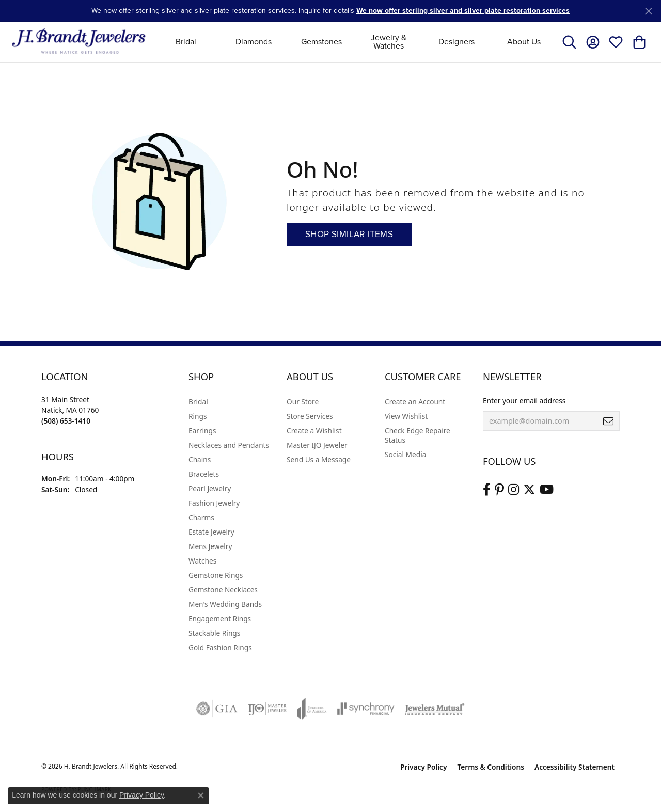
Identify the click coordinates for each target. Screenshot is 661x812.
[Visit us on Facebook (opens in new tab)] (487, 490)
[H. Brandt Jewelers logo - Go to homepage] (79, 42)
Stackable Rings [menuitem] (214, 633)
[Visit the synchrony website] (366, 709)
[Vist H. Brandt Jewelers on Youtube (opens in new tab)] (547, 490)
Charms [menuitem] (201, 517)
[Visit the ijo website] (267, 709)
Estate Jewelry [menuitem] (211, 532)
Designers (457, 42)
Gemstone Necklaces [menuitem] (223, 590)
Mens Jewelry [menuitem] (210, 546)
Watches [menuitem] (202, 561)
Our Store (303, 402)
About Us (524, 42)
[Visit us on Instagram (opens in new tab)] (514, 490)
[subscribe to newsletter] (608, 421)
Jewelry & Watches (389, 42)
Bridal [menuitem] (198, 402)
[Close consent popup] (201, 795)
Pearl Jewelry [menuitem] (210, 488)
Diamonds (254, 42)
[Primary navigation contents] (355, 42)
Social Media (405, 454)
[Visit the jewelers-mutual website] (435, 709)
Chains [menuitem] (200, 459)
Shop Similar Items (349, 234)
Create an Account (415, 402)
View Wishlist (406, 416)
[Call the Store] (66, 421)
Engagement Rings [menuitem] (220, 619)
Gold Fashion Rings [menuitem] (220, 647)
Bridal (186, 42)
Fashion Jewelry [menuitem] (214, 503)
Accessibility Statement (575, 767)
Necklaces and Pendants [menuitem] (229, 445)
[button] (569, 42)
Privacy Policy (424, 767)
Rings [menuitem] (198, 416)
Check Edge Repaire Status (418, 435)
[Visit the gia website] (217, 709)
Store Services (310, 416)
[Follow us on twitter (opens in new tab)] (529, 490)
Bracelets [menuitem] (204, 474)
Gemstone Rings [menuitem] (216, 575)
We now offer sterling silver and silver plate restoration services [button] (463, 11)
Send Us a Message (319, 459)
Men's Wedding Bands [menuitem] (225, 604)
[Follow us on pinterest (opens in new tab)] (499, 490)
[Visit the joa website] (312, 709)
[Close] (648, 11)
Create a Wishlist (314, 431)
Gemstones (321, 42)
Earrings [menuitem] (202, 431)
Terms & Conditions (491, 767)
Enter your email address (524, 401)
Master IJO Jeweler (317, 445)
